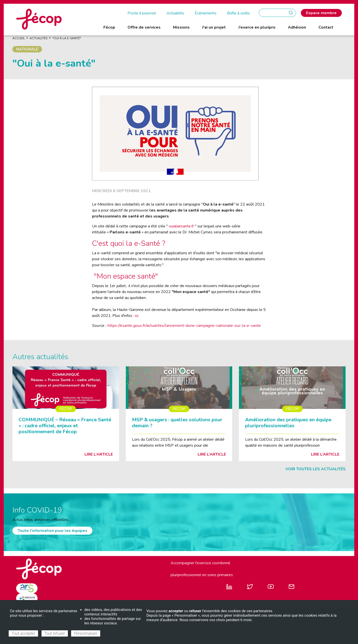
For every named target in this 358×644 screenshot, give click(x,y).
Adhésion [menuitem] (297, 27)
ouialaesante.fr (181, 226)
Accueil (19, 38)
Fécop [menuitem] (109, 27)
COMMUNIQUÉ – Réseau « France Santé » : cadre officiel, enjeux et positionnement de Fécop (65, 426)
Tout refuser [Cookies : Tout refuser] (55, 633)
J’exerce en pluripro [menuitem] (257, 27)
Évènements (206, 13)
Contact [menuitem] (326, 27)
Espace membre (321, 13)
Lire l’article (99, 454)
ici (137, 316)
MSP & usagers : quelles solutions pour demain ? (177, 423)
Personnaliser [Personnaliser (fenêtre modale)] (86, 633)
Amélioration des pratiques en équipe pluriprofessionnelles (288, 423)
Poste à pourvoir (142, 13)
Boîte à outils (238, 13)
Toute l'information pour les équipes (52, 531)
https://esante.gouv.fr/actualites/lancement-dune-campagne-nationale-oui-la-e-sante (184, 326)
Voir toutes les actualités (315, 469)
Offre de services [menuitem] (144, 27)
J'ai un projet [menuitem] (214, 27)
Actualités (175, 13)
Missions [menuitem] (181, 27)
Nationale (27, 49)
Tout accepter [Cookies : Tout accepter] (23, 633)
